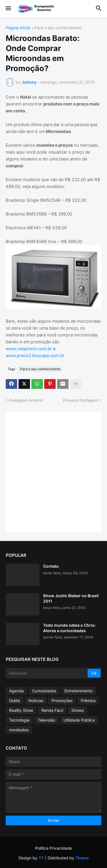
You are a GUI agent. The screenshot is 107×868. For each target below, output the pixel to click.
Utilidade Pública (79, 720)
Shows (77, 710)
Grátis (15, 701)
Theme (82, 858)
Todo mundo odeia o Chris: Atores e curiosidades (69, 628)
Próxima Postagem (81, 400)
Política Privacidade (53, 848)
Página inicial (18, 28)
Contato (51, 566)
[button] (8, 9)
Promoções (62, 701)
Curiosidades (44, 691)
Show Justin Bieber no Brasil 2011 (71, 598)
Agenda (16, 691)
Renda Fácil (52, 710)
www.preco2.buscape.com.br (35, 355)
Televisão (46, 720)
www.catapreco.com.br (29, 349)
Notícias (36, 701)
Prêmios (88, 701)
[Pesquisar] (47, 673)
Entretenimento (79, 691)
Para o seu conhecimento (58, 28)
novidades (19, 730)
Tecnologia (19, 720)
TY (41, 858)
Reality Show (21, 710)
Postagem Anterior (26, 400)
